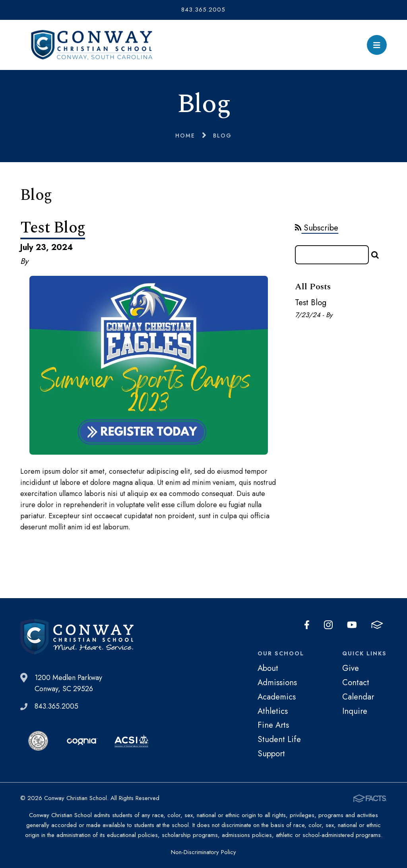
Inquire (355, 711)
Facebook (307, 625)
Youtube (352, 625)
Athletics (273, 711)
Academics (277, 697)
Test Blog (53, 228)
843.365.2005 (203, 10)
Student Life (279, 739)
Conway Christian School (92, 45)
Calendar (358, 697)
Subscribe (317, 228)
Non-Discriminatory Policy (203, 852)
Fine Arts (273, 725)
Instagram (328, 625)
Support (271, 754)
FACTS (377, 625)
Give (351, 668)
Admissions (277, 682)
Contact (356, 682)
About (268, 668)
